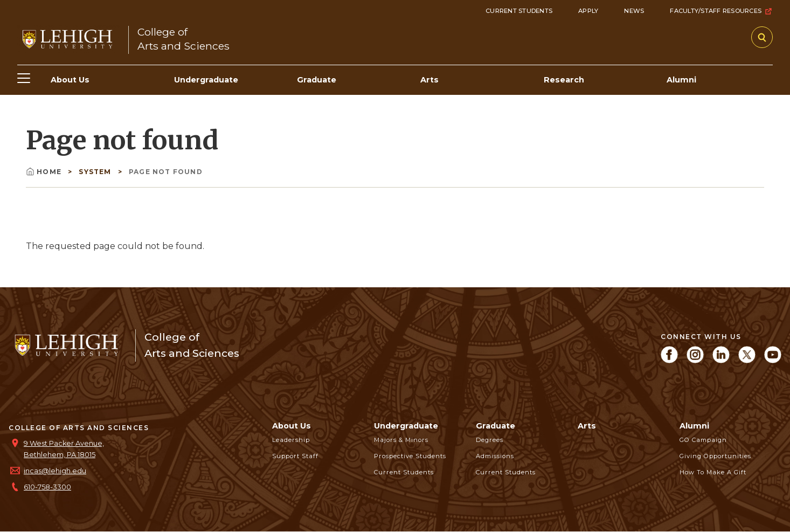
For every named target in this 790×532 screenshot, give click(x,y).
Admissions (495, 456)
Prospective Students (410, 456)
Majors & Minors (401, 440)
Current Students (519, 11)
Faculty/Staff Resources (721, 11)
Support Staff (295, 456)
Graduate (496, 426)
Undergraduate (406, 426)
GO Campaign (703, 440)
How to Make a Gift (713, 472)
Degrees (490, 440)
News (634, 11)
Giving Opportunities (715, 456)
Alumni (694, 426)
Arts (587, 426)
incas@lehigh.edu (55, 471)
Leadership (291, 440)
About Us (292, 426)
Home (45, 172)
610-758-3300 (47, 487)
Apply (588, 11)
